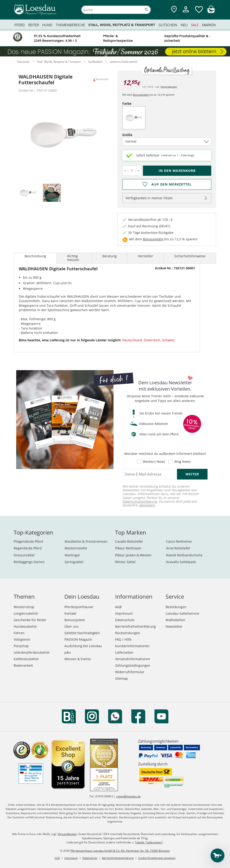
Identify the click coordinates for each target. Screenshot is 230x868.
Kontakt (70, 613)
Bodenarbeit (23, 665)
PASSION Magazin (78, 639)
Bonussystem (141, 95)
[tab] (28, 193)
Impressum (124, 613)
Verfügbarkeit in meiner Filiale (149, 198)
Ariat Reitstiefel (178, 548)
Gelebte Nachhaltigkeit (82, 633)
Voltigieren (22, 639)
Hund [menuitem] (47, 25)
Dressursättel (24, 555)
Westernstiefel (76, 548)
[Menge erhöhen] (138, 171)
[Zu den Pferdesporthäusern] (174, 10)
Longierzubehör (26, 613)
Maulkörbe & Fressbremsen (86, 541)
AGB (118, 607)
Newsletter (174, 626)
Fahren (19, 633)
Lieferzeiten (124, 652)
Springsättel (74, 562)
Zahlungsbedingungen (133, 665)
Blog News (183, 462)
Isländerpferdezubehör (32, 652)
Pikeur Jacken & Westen (133, 555)
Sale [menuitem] (195, 25)
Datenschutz (125, 620)
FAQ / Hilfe (123, 639)
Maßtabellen (175, 620)
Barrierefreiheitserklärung (135, 626)
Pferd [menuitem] (20, 25)
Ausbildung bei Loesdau (83, 646)
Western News (154, 462)
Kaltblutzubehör (26, 659)
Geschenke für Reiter (30, 620)
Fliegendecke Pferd (28, 541)
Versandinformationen (133, 659)
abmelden (147, 505)
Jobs (68, 652)
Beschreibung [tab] (35, 256)
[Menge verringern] (125, 171)
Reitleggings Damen (29, 562)
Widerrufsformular (130, 672)
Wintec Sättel (125, 562)
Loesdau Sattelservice (182, 613)
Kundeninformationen (132, 646)
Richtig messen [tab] (73, 258)
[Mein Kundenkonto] (186, 13)
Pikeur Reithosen (128, 548)
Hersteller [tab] (145, 256)
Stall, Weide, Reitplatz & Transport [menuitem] (122, 25)
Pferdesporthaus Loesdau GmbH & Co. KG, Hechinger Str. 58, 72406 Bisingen (120, 851)
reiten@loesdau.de (128, 796)
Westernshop (24, 607)
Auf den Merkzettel (172, 184)
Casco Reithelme (179, 541)
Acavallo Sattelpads (181, 562)
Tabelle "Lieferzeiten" (149, 842)
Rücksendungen (128, 633)
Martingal (72, 555)
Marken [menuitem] (209, 25)
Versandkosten (169, 87)
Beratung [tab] (110, 256)
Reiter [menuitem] (34, 25)
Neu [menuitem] (184, 25)
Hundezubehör (25, 626)
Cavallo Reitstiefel (129, 541)
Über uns (72, 626)
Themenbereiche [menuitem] (70, 25)
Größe (135, 135)
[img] (211, 12)
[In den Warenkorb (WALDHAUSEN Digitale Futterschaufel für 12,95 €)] (177, 171)
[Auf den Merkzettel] (167, 184)
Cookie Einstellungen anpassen (157, 858)
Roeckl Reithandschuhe (184, 555)
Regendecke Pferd (28, 548)
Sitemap (121, 678)
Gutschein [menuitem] (168, 25)
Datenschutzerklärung (140, 501)
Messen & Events (78, 659)
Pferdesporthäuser (79, 607)
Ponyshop (21, 646)
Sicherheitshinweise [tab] (190, 256)
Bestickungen (176, 607)
